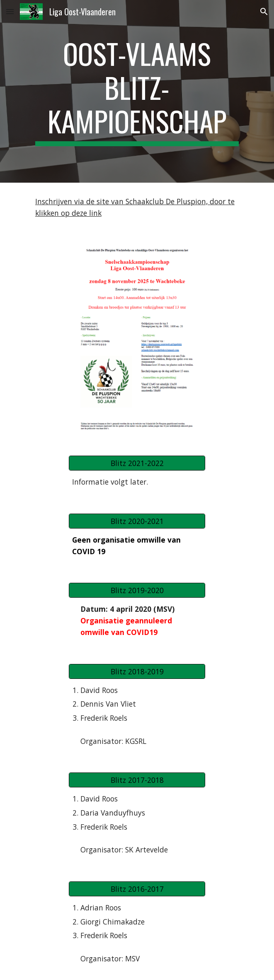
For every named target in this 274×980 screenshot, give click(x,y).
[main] (137, 91)
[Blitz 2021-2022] (137, 463)
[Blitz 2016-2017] (137, 889)
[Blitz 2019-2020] (137, 590)
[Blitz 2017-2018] (137, 780)
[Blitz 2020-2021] (137, 521)
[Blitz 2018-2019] (137, 671)
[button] (10, 11)
